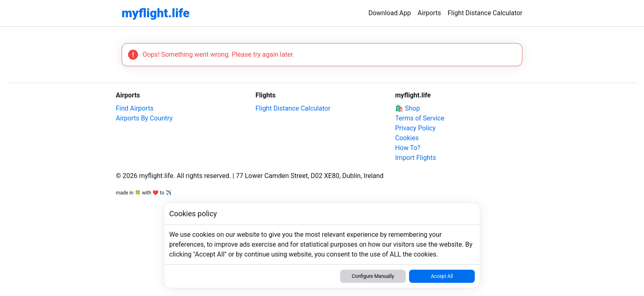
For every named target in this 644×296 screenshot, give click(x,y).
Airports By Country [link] (144, 118)
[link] (156, 13)
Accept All (442, 276)
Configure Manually (373, 276)
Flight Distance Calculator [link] (485, 13)
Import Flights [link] (415, 158)
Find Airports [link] (135, 108)
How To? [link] (408, 148)
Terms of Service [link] (420, 118)
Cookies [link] (407, 138)
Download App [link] (390, 13)
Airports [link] (429, 13)
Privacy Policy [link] (415, 128)
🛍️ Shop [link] (407, 108)
